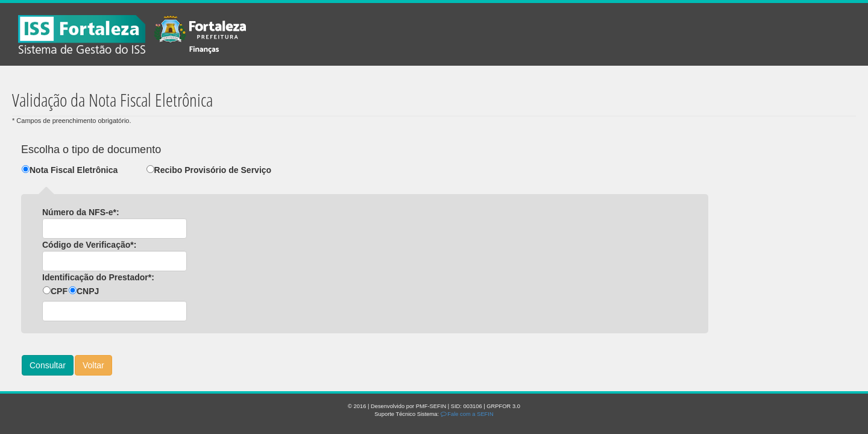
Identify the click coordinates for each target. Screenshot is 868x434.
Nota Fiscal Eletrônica (74, 170)
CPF (59, 291)
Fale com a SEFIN (467, 414)
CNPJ (88, 291)
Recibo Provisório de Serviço (213, 170)
